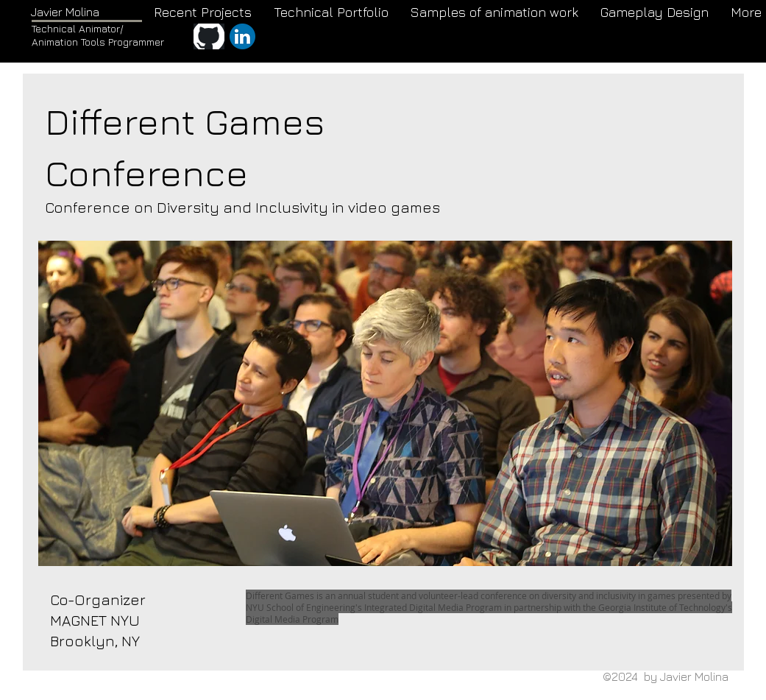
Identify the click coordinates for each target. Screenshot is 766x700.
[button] (385, 403)
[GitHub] (209, 36)
